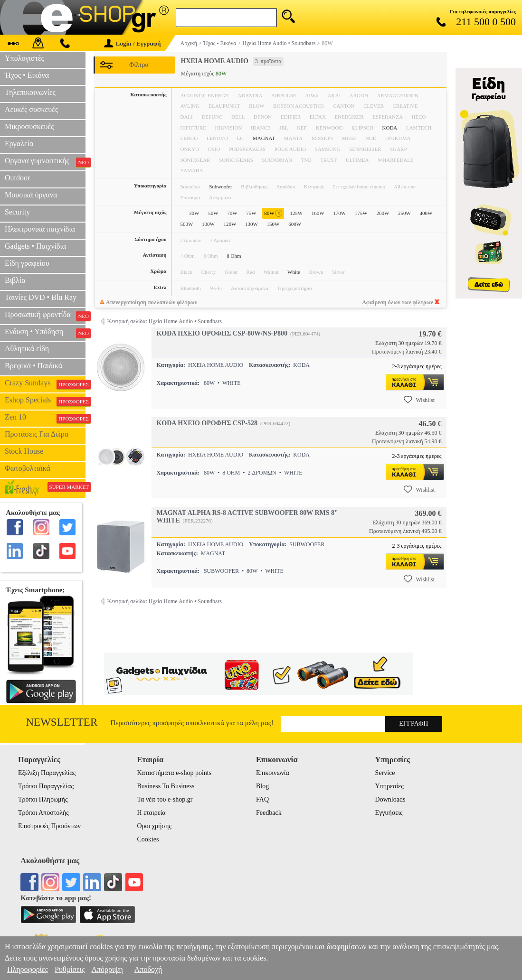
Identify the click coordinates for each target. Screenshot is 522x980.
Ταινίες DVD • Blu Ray (41, 297)
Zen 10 (45, 418)
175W (361, 213)
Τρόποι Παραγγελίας (46, 786)
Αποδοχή (148, 969)
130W (252, 224)
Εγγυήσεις (389, 813)
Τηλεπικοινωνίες (30, 92)
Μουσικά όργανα (31, 195)
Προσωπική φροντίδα (45, 316)
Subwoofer (220, 187)
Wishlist (419, 400)
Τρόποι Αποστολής (43, 813)
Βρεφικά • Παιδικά (33, 366)
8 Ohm (234, 256)
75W (251, 213)
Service (385, 773)
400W (426, 213)
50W (213, 213)
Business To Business (166, 786)
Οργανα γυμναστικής (45, 162)
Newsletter (62, 722)
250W (404, 213)
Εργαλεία (19, 144)
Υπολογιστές (24, 58)
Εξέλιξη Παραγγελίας (47, 773)
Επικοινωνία (273, 773)
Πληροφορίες (28, 969)
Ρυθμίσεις (70, 969)
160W (318, 213)
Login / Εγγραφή (133, 43)
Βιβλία (15, 280)
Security (17, 212)
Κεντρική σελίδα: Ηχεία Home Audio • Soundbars (164, 321)
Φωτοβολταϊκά (28, 468)
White (294, 272)
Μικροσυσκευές (29, 126)
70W (232, 213)
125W (296, 213)
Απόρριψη (107, 969)
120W (230, 224)
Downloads (390, 799)
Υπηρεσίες (389, 786)
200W (383, 213)
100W (208, 224)
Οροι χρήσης (154, 826)
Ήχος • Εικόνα (27, 75)
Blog (262, 786)
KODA (390, 128)
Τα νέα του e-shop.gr (165, 799)
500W (186, 224)
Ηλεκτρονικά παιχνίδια (40, 229)
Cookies (148, 839)
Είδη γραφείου (27, 263)
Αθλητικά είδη (27, 349)
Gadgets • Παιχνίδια (35, 246)
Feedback (269, 813)
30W (194, 213)
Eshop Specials (45, 401)
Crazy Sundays (45, 384)
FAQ (262, 799)
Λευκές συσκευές (31, 109)
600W (295, 224)
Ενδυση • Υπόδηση (45, 333)
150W (273, 224)
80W (273, 213)
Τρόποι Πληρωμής (43, 799)
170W (339, 213)
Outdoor (17, 178)
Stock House (24, 451)
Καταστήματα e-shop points (174, 773)
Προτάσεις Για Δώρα (37, 434)
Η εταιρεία (151, 813)
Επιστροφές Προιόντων (49, 826)
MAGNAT (264, 138)
